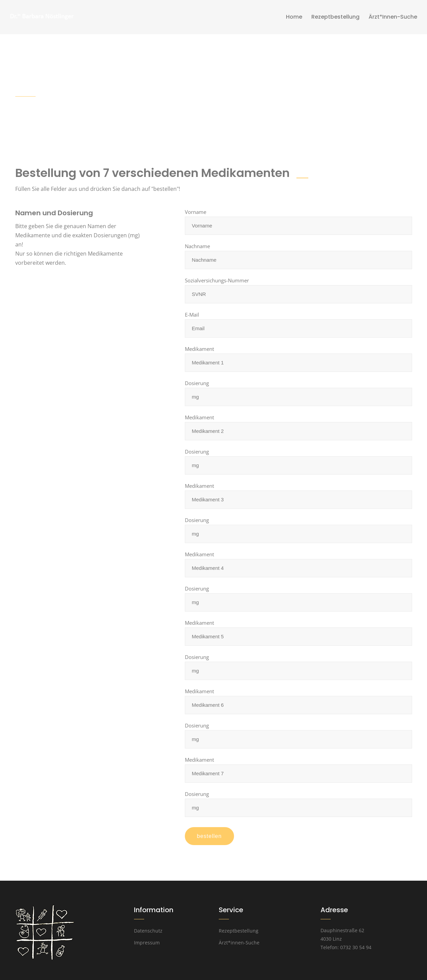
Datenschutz (148, 931)
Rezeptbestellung (239, 931)
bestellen (209, 836)
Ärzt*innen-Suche (239, 943)
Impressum (147, 943)
